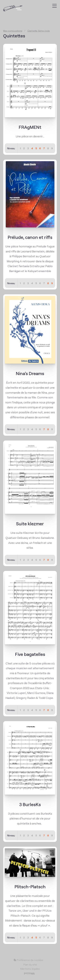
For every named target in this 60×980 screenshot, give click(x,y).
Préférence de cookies (28, 960)
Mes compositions (13, 31)
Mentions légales (30, 969)
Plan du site (30, 964)
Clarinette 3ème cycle (39, 31)
